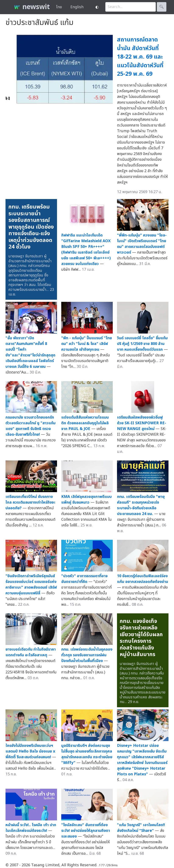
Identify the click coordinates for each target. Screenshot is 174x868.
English (77, 7)
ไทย (59, 7)
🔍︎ (162, 7)
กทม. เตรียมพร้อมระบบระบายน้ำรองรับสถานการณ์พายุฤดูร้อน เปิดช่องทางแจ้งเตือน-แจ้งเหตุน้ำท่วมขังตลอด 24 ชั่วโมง (31, 227)
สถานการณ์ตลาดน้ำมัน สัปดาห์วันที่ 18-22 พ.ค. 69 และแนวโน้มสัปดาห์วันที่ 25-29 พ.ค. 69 (140, 57)
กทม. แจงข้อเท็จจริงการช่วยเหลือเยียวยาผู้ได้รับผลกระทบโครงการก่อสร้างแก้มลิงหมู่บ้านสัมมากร (141, 638)
